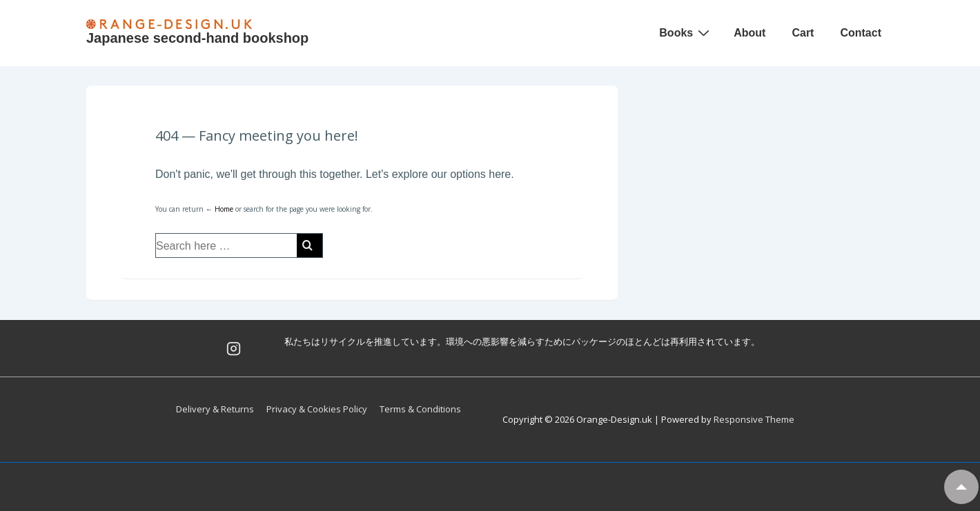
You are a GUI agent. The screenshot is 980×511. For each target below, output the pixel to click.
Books (686, 32)
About (749, 33)
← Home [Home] (219, 209)
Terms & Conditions (420, 409)
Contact (861, 33)
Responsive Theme (754, 419)
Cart (803, 33)
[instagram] (233, 348)
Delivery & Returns (215, 409)
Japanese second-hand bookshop (197, 38)
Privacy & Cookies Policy (317, 409)
